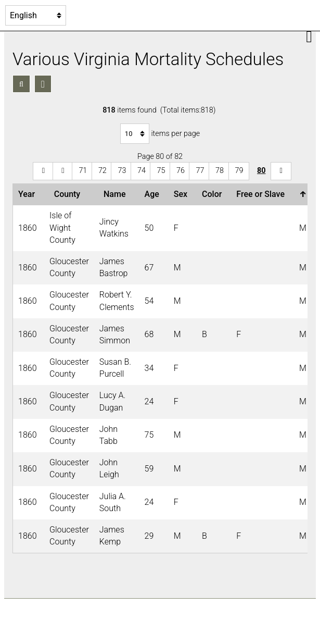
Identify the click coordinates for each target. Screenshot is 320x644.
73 (122, 171)
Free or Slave (263, 194)
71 (83, 171)
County (69, 194)
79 (239, 171)
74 (142, 171)
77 (200, 171)
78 (220, 171)
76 (181, 171)
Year (29, 194)
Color (214, 194)
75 (161, 171)
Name (117, 194)
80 (261, 171)
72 (103, 171)
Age (154, 194)
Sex (183, 194)
